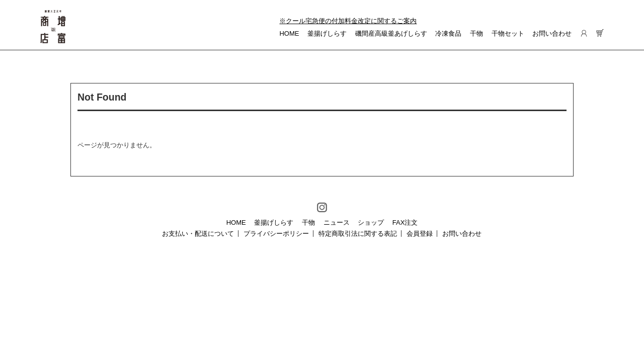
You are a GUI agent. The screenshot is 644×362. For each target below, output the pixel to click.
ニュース (337, 222)
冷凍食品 (448, 33)
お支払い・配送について (198, 234)
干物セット (508, 33)
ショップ (371, 222)
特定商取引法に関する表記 (358, 234)
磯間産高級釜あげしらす (391, 33)
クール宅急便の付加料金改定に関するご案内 (351, 21)
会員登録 (420, 234)
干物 (476, 33)
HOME (289, 33)
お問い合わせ (552, 33)
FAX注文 (405, 222)
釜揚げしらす (327, 33)
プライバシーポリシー (276, 234)
